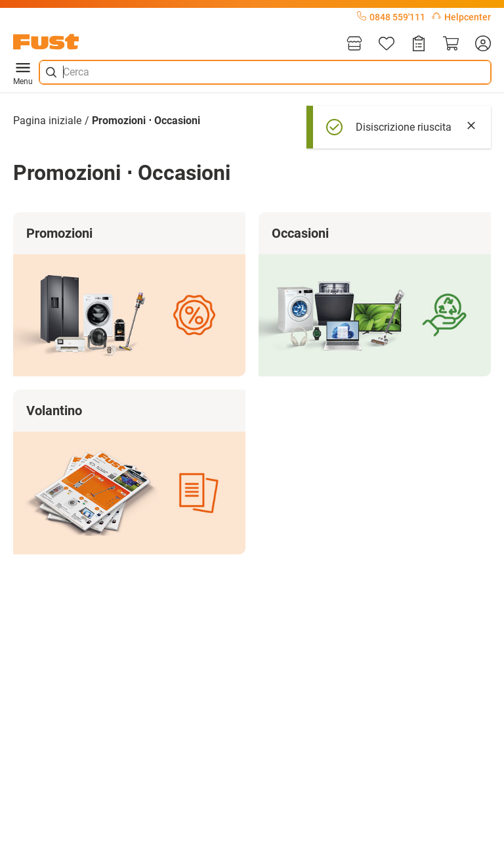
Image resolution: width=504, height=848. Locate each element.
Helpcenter (461, 17)
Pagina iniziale (47, 121)
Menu (23, 72)
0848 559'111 (391, 17)
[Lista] (387, 44)
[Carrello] (451, 44)
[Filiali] (354, 44)
